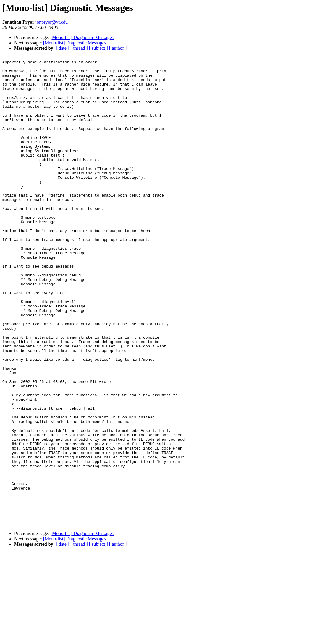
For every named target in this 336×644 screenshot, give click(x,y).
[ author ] (118, 48)
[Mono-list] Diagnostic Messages (82, 37)
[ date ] (63, 48)
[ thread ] (79, 48)
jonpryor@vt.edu (52, 22)
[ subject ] (98, 48)
